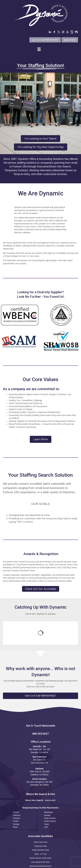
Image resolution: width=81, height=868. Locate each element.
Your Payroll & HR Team (41, 838)
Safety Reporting (40, 850)
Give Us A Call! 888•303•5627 (45, 40)
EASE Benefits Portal (40, 826)
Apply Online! (70, 40)
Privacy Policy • (40, 865)
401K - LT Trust (41, 830)
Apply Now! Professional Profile (40, 846)
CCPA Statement (54, 865)
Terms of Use (25, 865)
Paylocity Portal (41, 822)
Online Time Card (40, 818)
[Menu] (39, 49)
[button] (41, 672)
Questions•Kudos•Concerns (41, 842)
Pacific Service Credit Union (41, 834)
